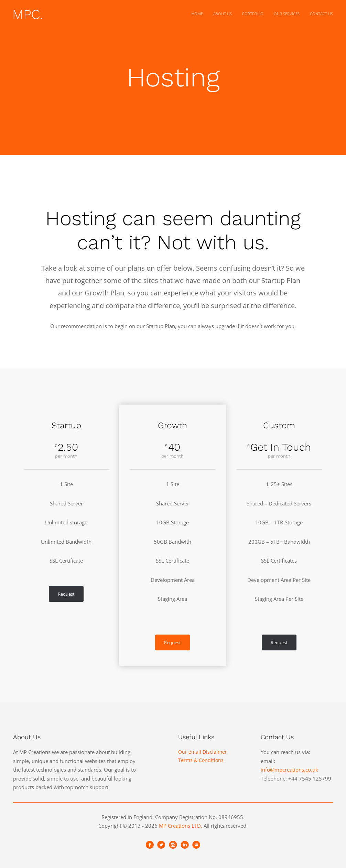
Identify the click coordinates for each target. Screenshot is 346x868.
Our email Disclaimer (203, 752)
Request (66, 594)
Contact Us (321, 14)
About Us (223, 14)
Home (197, 14)
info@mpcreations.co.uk (289, 770)
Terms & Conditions (201, 760)
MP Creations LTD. (181, 826)
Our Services (287, 14)
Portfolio (253, 14)
